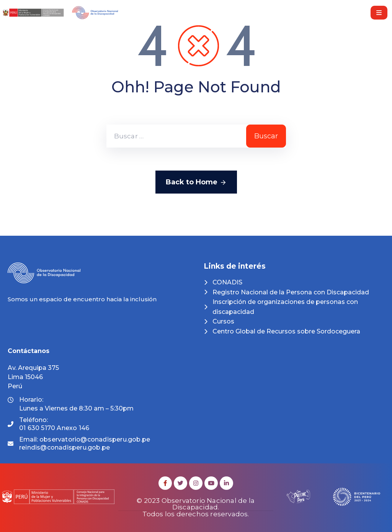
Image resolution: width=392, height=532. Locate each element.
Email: (85, 443)
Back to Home (196, 182)
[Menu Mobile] (379, 13)
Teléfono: (54, 424)
